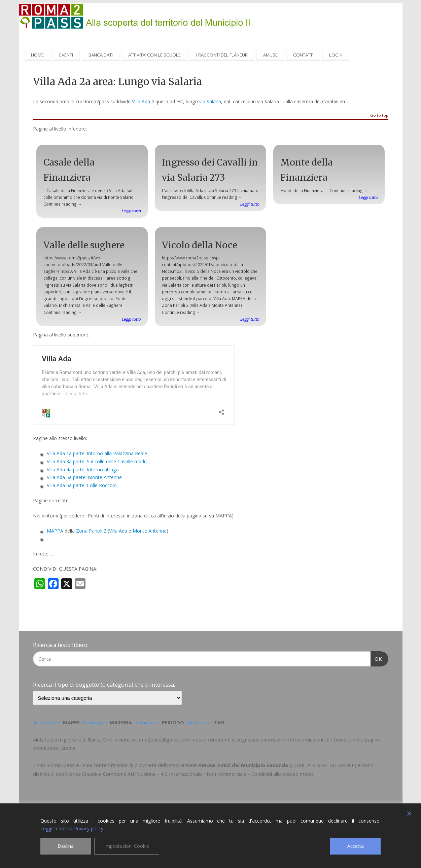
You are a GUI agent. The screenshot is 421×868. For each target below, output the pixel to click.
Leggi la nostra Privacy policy (72, 828)
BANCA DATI (101, 55)
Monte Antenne (150, 531)
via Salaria (210, 101)
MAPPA (55, 531)
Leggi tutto (131, 211)
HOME (37, 55)
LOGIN (336, 55)
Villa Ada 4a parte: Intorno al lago (83, 469)
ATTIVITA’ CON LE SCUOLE (154, 55)
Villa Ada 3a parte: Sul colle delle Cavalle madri (97, 461)
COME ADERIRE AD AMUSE (323, 765)
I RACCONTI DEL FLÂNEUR (222, 55)
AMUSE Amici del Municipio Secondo (243, 765)
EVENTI (66, 55)
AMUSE (270, 55)
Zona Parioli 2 (91, 531)
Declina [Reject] (66, 846)
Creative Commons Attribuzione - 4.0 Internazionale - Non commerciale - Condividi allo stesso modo (198, 774)
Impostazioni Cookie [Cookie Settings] (127, 846)
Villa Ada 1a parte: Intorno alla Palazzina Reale (97, 453)
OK (377, 658)
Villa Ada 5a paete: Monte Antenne (84, 477)
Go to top (379, 116)
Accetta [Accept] (356, 846)
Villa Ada (141, 101)
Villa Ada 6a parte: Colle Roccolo (82, 485)
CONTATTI (303, 55)
